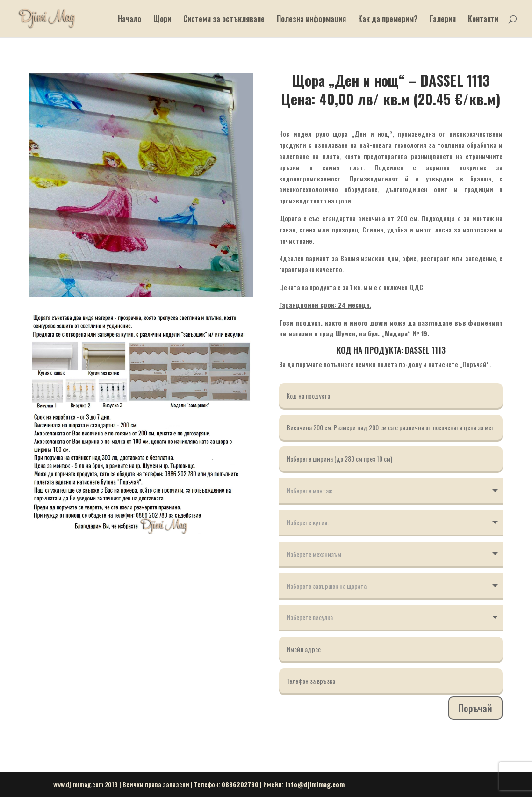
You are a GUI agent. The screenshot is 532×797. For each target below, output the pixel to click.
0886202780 (240, 784)
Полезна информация (311, 20)
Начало (129, 20)
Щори (162, 20)
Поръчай (475, 708)
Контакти (483, 20)
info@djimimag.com (315, 784)
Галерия (443, 20)
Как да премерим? (388, 20)
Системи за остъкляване (224, 20)
